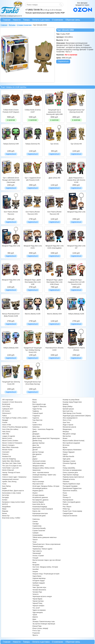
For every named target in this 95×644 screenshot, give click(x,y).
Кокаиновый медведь (40, 507)
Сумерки (35, 533)
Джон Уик (36, 445)
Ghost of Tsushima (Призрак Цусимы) (15, 427)
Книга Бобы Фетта (39, 504)
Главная (7, 20)
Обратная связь (73, 20)
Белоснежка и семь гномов (12, 493)
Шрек (34, 619)
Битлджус (6, 497)
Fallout (4, 416)
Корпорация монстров (40, 513)
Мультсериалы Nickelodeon (72, 450)
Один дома (66, 459)
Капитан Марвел (38, 502)
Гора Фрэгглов (37, 420)
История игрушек (38, 495)
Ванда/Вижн (6, 507)
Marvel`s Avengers (8, 445)
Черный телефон (38, 606)
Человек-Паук (37, 592)
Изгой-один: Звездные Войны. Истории (46, 486)
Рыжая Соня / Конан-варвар (72, 511)
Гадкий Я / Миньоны (39, 407)
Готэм (34, 423)
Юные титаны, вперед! (40, 628)
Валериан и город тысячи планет (14, 502)
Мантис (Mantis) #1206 (33, 314)
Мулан (65, 447)
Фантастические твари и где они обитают (47, 560)
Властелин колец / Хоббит (11, 518)
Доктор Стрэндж (38, 452)
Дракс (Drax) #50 (54, 178)
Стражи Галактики (39, 531)
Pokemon (5, 454)
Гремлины (36, 427)
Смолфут (36, 524)
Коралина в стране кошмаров (43, 509)
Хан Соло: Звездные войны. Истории (45, 567)
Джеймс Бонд (37, 441)
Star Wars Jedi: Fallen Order (12, 463)
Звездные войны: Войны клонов (43, 468)
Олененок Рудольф (69, 463)
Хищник (35, 572)
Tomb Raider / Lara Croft (10, 468)
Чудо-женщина (37, 612)
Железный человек (39, 461)
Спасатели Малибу (39, 528)
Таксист (35, 540)
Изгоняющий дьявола (40, 488)
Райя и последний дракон (72, 502)
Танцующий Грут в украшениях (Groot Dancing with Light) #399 (54, 112)
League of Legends (9, 436)
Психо (65, 493)
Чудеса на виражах (39, 610)
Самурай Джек (68, 513)
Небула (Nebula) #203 (11, 348)
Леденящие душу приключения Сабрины (77, 416)
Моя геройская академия (71, 443)
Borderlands (6, 404)
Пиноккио (66, 482)
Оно (64, 466)
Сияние (35, 522)
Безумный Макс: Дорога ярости (13, 491)
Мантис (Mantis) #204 (54, 314)
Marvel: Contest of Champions (12, 443)
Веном (4, 513)
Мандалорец (67, 429)
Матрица (66, 432)
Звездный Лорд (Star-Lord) (76, 212)
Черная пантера (38, 601)
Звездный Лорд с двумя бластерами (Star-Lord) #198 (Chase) (54, 282)
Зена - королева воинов (41, 473)
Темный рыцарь (38, 546)
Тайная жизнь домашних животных (44, 537)
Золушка (35, 479)
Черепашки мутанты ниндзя (42, 596)
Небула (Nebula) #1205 (76, 314)
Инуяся (35, 493)
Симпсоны (36, 519)
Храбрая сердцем (39, 583)
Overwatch (6, 452)
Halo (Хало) (6, 432)
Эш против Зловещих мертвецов (44, 624)
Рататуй (65, 504)
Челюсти (35, 594)
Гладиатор (36, 416)
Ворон (35, 402)
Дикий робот (37, 447)
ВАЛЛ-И (5, 504)
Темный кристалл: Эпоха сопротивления (46, 544)
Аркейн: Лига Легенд (9, 482)
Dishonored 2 (7, 413)
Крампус (66, 404)
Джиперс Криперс (38, 443)
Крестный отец (68, 411)
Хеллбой (35, 569)
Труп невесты (37, 551)
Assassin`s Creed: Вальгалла (12, 402)
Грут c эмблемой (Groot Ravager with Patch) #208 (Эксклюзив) (11, 180)
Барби (4, 488)
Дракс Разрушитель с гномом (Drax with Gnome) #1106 (76, 180)
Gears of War (7, 425)
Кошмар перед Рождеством (72, 402)
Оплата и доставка (41, 20)
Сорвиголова (37, 526)
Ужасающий (37, 553)
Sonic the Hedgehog (9, 459)
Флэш (34, 562)
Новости (17, 20)
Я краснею (36, 633)
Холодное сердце (38, 581)
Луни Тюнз (66, 423)
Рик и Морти (67, 507)
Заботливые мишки (39, 463)
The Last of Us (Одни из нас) (12, 466)
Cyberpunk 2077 (8, 409)
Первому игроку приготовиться (73, 477)
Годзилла (36, 418)
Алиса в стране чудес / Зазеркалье (14, 477)
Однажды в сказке (69, 461)
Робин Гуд (66, 509)
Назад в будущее (69, 452)
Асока (4, 484)
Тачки (34, 542)
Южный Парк (37, 626)
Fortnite (5, 423)
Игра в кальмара (38, 482)
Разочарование (68, 500)
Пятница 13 (67, 497)
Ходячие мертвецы (39, 578)
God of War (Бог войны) (10, 429)
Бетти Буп (6, 495)
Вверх (4, 509)
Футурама (36, 565)
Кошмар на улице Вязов (71, 400)
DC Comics (6, 411)
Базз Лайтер (6, 486)
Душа (34, 457)
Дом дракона (37, 454)
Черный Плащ (37, 603)
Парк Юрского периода (71, 475)
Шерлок (35, 617)
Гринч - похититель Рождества (43, 429)
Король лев (36, 511)
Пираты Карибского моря (71, 484)
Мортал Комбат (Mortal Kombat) (74, 441)
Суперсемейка (37, 535)
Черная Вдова (37, 599)
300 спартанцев (8, 400)
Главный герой (37, 413)
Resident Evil (7, 457)
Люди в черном (68, 425)
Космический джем (39, 516)
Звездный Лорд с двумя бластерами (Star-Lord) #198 (33, 282)
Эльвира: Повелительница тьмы (44, 622)
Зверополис (36, 470)
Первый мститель (69, 479)
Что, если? (36, 608)
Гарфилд (36, 411)
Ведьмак (5, 511)
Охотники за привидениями (72, 470)
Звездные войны (38, 466)
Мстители (66, 445)
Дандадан (36, 434)
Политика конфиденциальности (11, 16)
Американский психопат (10, 479)
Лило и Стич (67, 420)
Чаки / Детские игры (39, 587)
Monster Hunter (7, 450)
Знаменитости (37, 477)
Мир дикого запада (69, 434)
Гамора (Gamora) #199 (11, 144)
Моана (65, 438)
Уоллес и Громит (38, 556)
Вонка (35, 400)
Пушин (65, 495)
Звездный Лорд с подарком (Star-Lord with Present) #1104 (76, 282)
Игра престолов (38, 484)
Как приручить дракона (40, 500)
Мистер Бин (67, 436)
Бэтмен (5, 500)
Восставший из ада (39, 404)
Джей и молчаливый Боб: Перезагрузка (46, 438)
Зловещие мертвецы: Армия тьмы (44, 475)
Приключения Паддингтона (72, 488)
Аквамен (5, 475)
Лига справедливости (70, 418)
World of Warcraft (8, 470)
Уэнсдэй (35, 558)
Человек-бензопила (39, 590)
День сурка (36, 436)
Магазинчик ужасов (69, 427)
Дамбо (35, 432)
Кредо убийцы (68, 407)
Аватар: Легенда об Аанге (11, 473)
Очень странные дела (70, 473)
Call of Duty (6, 407)
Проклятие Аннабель (70, 491)
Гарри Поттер (37, 409)
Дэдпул (35, 459)
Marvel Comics (7, 438)
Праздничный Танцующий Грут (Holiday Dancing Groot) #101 (33, 350)
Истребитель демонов (40, 497)
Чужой (35, 615)
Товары (26, 20)
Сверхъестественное (70, 516)
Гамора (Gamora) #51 (33, 144)
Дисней (35, 450)
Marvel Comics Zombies (10, 441)
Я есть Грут (36, 631)
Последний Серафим (70, 486)
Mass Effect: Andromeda (10, 447)
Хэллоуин (36, 585)
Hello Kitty (6, 434)
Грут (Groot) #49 (76, 144)
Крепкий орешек (68, 409)
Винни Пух (6, 516)
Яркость (35, 635)
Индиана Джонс (38, 491)
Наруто (65, 454)
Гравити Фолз (37, 425)
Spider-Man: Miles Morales (11, 461)
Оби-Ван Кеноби (68, 457)
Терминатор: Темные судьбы (42, 549)
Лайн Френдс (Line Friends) (72, 413)
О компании (58, 20)
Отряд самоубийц (69, 468)
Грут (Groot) (54, 144)
